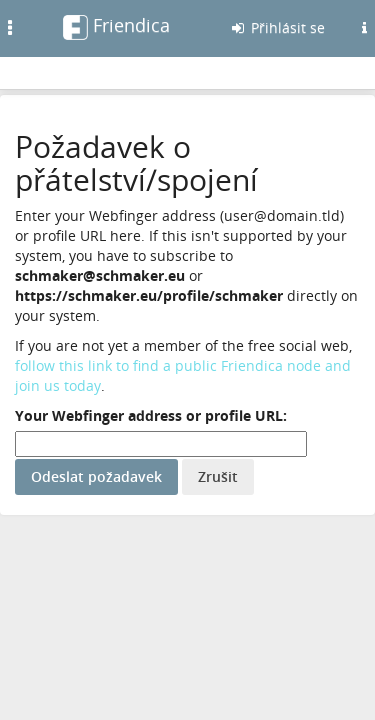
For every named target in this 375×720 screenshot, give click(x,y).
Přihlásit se (277, 27)
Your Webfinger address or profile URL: (151, 415)
